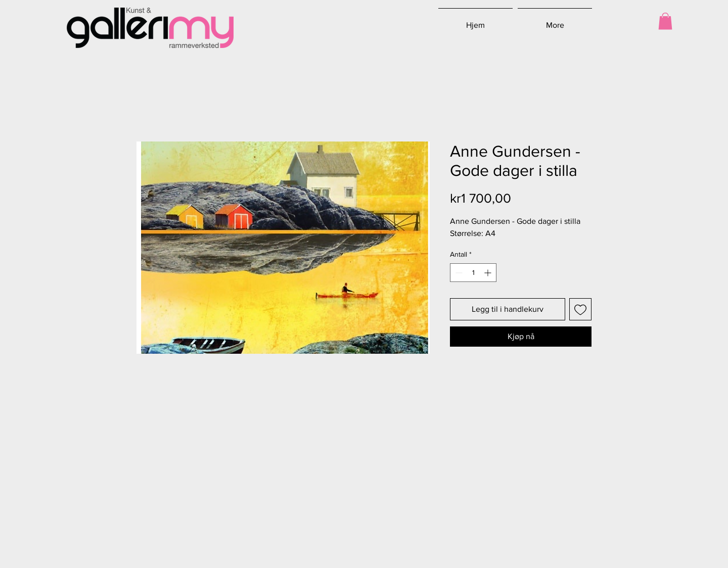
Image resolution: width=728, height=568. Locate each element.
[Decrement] (458, 273)
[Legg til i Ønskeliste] (580, 309)
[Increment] (489, 273)
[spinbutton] (473, 273)
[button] (665, 21)
